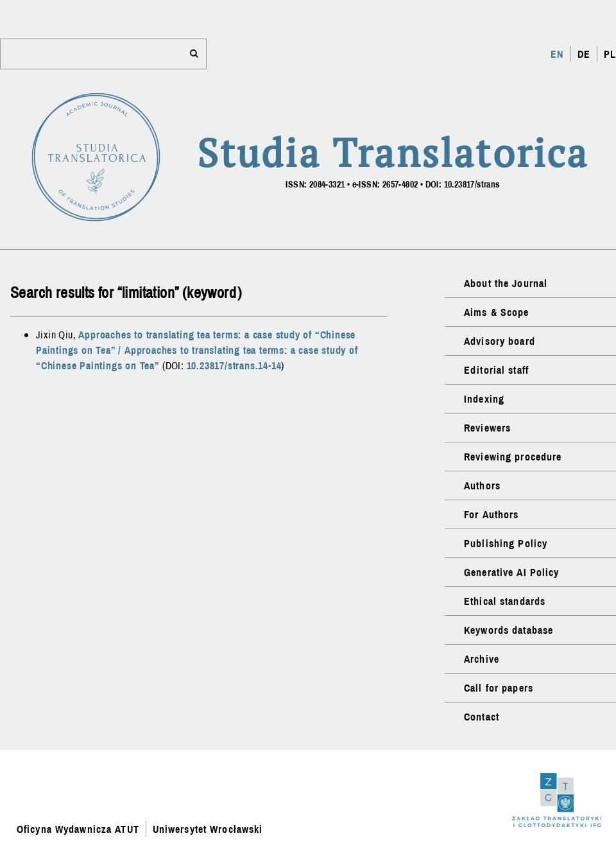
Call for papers (499, 688)
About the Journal (506, 283)
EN (557, 54)
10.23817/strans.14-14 (234, 365)
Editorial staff (496, 370)
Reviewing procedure (513, 457)
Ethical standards (505, 601)
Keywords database (509, 630)
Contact (482, 717)
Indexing (484, 399)
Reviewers (487, 428)
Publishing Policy (506, 543)
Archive (482, 659)
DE (584, 54)
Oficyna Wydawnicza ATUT (78, 829)
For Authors (491, 514)
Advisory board (500, 341)
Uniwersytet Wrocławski (208, 829)
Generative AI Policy (511, 572)
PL (610, 54)
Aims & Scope (496, 312)
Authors (482, 485)
